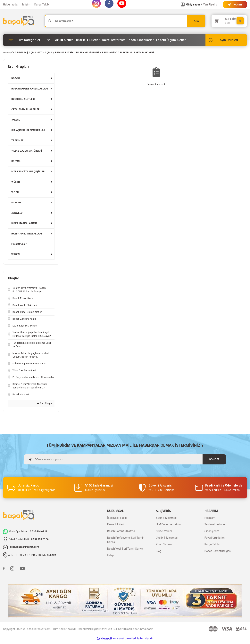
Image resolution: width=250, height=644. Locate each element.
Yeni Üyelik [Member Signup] (210, 4)
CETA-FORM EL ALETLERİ (26, 109)
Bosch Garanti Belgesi (218, 551)
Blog (159, 551)
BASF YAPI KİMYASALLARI (27, 234)
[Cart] (229, 21)
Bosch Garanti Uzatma (121, 531)
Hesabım (210, 518)
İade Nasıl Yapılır (117, 518)
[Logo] (19, 21)
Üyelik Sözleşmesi (167, 538)
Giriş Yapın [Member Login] (193, 4)
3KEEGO (16, 120)
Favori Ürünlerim (215, 538)
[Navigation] (28, 40)
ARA (196, 21)
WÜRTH (16, 182)
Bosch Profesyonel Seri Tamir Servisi (125, 540)
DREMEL (16, 161)
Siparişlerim (212, 531)
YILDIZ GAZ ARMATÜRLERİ (27, 151)
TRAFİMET (17, 140)
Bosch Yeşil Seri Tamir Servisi (125, 549)
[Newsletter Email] (125, 459)
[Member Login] (183, 4)
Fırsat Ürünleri (19, 244)
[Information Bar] (235, 4)
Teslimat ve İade (215, 524)
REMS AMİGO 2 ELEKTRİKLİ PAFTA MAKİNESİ (128, 52)
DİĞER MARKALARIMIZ (24, 223)
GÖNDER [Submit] (214, 459)
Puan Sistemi (164, 544)
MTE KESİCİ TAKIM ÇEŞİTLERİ (28, 172)
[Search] (125, 21)
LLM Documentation (168, 524)
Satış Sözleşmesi (167, 518)
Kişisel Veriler (164, 531)
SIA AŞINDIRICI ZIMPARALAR (28, 130)
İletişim (26, 4)
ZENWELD (17, 213)
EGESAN (16, 203)
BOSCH (16, 78)
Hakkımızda (10, 4)
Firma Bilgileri (115, 524)
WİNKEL (16, 254)
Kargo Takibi (42, 4)
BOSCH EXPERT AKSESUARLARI (30, 89)
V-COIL (15, 192)
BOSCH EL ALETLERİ (23, 99)
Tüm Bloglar (45, 403)
